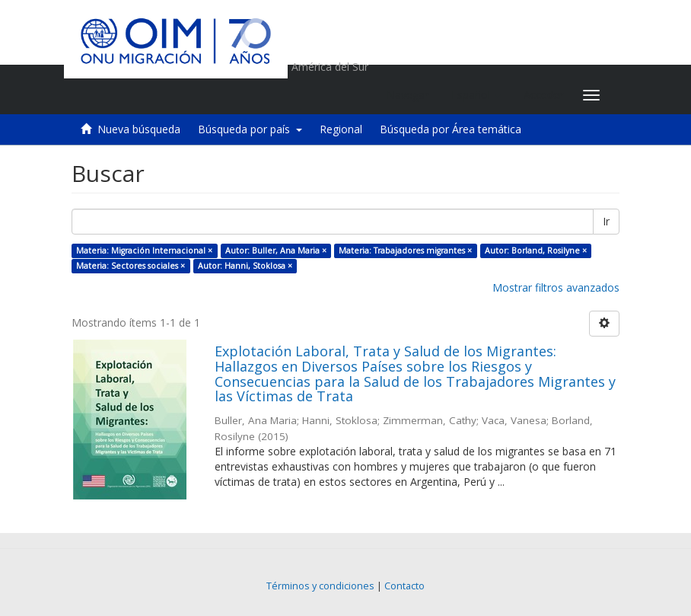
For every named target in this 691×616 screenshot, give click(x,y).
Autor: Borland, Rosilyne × (536, 251)
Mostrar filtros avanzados (556, 287)
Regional (341, 129)
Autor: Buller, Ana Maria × (276, 251)
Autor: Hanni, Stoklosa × (245, 266)
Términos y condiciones (320, 586)
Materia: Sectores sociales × (131, 266)
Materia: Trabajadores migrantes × (405, 251)
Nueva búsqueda (139, 129)
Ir (606, 221)
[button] (476, 95)
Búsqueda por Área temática (451, 129)
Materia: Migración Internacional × (144, 251)
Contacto (404, 586)
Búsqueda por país (250, 129)
